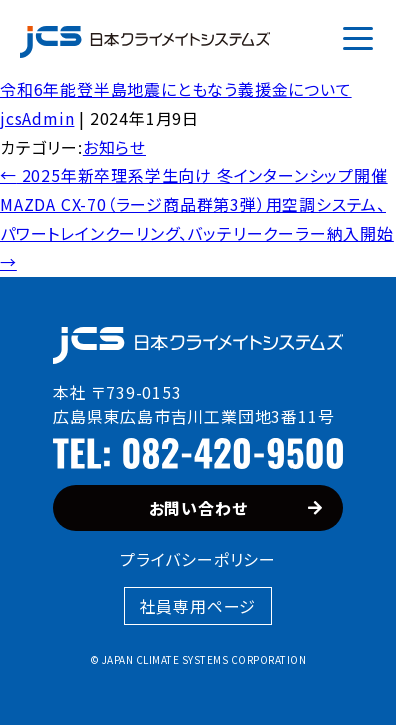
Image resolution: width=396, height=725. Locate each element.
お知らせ (114, 147)
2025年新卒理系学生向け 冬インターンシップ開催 (194, 175)
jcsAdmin (37, 118)
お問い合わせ (236, 508)
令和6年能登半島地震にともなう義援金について (176, 89)
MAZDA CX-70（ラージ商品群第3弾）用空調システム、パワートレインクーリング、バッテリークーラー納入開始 (197, 233)
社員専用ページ (198, 606)
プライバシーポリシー (198, 559)
